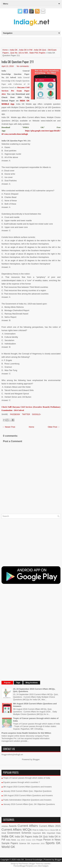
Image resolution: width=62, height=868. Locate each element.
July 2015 (21, 840)
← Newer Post (9, 427)
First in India (38, 830)
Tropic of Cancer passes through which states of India (27, 778)
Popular (7, 683)
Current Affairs (28, 826)
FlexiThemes (23, 864)
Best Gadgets (44, 866)
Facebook (15, 414)
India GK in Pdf (26, 50)
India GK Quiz (40, 50)
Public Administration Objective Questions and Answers (27, 800)
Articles (5, 826)
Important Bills (39, 833)
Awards (13, 826)
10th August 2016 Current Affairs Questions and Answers (28, 795)
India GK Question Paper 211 (18, 62)
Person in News (52, 840)
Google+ (36, 414)
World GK (8, 847)
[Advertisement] (32, 42)
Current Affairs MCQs (17, 829)
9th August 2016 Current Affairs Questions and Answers (28, 787)
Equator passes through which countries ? (22, 782)
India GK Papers (24, 837)
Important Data (54, 833)
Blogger (36, 759)
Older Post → (54, 427)
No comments (23, 66)
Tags (18, 683)
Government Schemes (19, 833)
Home (5, 50)
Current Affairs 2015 (50, 826)
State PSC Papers (37, 53)
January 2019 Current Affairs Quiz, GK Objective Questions (29, 804)
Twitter (26, 414)
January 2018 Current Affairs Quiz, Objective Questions (27, 791)
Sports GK (53, 843)
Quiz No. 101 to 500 (19, 53)
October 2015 (31, 840)
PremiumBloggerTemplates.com (25, 866)
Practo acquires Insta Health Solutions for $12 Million (26, 733)
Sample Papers (10, 843)
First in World (49, 830)
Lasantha (47, 864)
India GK (14, 50)
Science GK (25, 843)
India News (11, 840)
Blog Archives (32, 683)
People (39, 840)
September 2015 (38, 843)
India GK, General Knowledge (29, 860)
